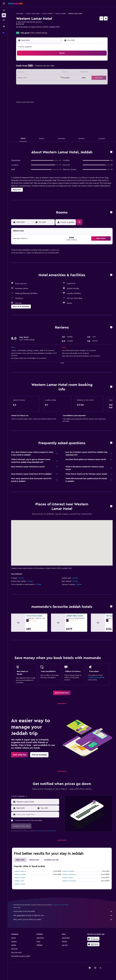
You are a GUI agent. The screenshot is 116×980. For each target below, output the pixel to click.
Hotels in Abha (68, 878)
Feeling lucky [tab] (34, 860)
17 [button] (22, 78)
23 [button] (54, 78)
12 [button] (33, 73)
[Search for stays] (4, 15)
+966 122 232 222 (23, 30)
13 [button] (38, 73)
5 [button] (33, 67)
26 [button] (33, 83)
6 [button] (38, 67)
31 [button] (22, 89)
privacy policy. (51, 831)
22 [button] (49, 78)
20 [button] (38, 78)
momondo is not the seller (63, 911)
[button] (4, 4)
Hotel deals (20, 14)
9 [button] (54, 67)
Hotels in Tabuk (20, 884)
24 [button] (22, 83)
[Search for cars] (4, 20)
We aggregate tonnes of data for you (63, 915)
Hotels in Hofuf (20, 878)
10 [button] (22, 73)
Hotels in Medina (68, 871)
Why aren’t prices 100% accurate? (63, 920)
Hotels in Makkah (48, 14)
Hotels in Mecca (20, 871)
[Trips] (4, 26)
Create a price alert (95, 678)
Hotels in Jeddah (61, 14)
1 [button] (49, 62)
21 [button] (43, 78)
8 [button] (49, 67)
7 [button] (43, 67)
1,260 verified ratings (39, 33)
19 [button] (33, 78)
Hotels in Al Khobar (69, 881)
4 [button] (27, 67)
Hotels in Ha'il (19, 881)
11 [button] (27, 73)
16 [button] (54, 73)
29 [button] (49, 83)
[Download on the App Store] (93, 944)
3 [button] (22, 67)
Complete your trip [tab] (51, 860)
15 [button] (49, 73)
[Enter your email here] (37, 815)
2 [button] (54, 62)
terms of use (40, 831)
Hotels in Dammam (69, 875)
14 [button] (43, 73)
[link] (62, 693)
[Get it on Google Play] (93, 939)
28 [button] (43, 83)
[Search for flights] (4, 10)
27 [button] (38, 83)
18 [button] (27, 78)
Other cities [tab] (20, 860)
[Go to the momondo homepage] (16, 3)
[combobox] (37, 802)
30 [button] (54, 83)
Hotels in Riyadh (20, 875)
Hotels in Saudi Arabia (33, 14)
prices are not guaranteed (60, 905)
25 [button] (27, 83)
